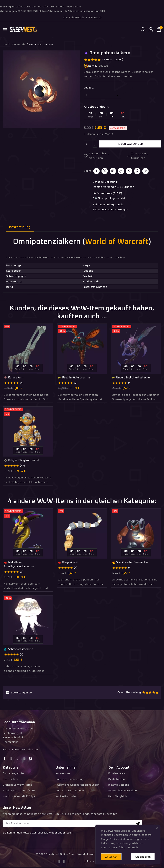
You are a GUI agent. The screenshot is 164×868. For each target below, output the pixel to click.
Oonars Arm (14, 378)
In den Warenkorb (130, 144)
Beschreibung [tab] (20, 227)
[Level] (102, 95)
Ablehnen (112, 857)
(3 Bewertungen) (113, 60)
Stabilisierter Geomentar (130, 562)
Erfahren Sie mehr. (128, 847)
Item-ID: (91, 66)
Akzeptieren (143, 857)
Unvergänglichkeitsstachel (131, 378)
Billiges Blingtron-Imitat (22, 460)
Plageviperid (68, 562)
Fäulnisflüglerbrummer (75, 378)
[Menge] (88, 144)
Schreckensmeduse (19, 649)
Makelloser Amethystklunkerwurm (19, 564)
